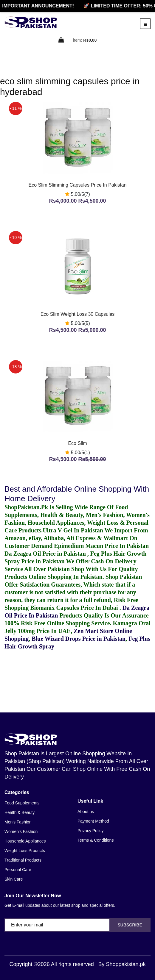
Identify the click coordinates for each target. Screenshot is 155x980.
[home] (31, 22)
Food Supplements (22, 803)
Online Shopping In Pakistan (65, 577)
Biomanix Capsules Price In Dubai (75, 608)
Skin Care (14, 879)
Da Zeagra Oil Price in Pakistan (46, 554)
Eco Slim (77, 443)
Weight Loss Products (25, 851)
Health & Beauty (20, 812)
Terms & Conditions (96, 840)
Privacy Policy (90, 831)
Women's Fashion (21, 831)
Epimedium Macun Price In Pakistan (101, 546)
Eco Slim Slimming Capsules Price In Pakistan (77, 185)
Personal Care (18, 870)
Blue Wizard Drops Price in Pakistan (79, 639)
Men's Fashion (18, 822)
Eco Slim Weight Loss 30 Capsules (78, 314)
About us (86, 812)
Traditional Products (23, 860)
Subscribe (130, 925)
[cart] (61, 40)
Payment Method (93, 821)
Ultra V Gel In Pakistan (73, 530)
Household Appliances (25, 841)
